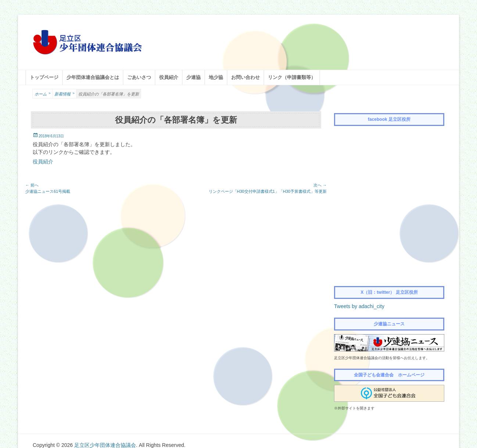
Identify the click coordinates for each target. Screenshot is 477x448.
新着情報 (64, 94)
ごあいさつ (139, 77)
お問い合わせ (245, 77)
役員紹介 (169, 77)
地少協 (216, 77)
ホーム (42, 94)
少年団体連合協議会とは (93, 77)
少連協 (193, 77)
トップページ (44, 77)
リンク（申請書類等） (292, 77)
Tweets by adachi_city (359, 306)
